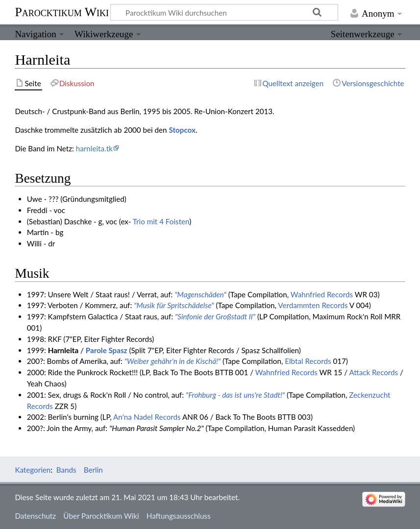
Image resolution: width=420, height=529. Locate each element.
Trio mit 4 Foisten (161, 221)
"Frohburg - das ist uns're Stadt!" (235, 395)
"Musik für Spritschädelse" (174, 305)
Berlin (93, 470)
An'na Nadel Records (147, 417)
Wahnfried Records (322, 294)
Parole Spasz (107, 350)
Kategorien (33, 470)
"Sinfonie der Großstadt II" (215, 316)
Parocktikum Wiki (62, 11)
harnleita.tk (94, 148)
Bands (66, 470)
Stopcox (182, 130)
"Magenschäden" (200, 294)
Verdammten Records (313, 305)
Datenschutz (35, 516)
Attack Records (374, 372)
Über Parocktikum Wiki (101, 516)
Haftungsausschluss (179, 516)
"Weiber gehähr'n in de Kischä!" (173, 361)
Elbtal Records (308, 361)
